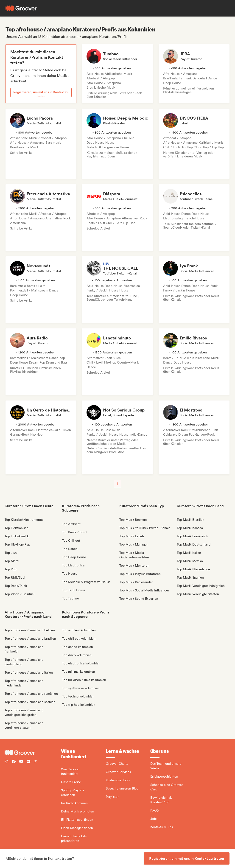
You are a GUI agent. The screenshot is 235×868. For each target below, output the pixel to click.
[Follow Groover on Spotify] (28, 762)
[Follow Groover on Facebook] (14, 762)
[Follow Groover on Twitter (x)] (36, 762)
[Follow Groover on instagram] (6, 762)
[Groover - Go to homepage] (33, 753)
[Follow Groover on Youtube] (21, 762)
